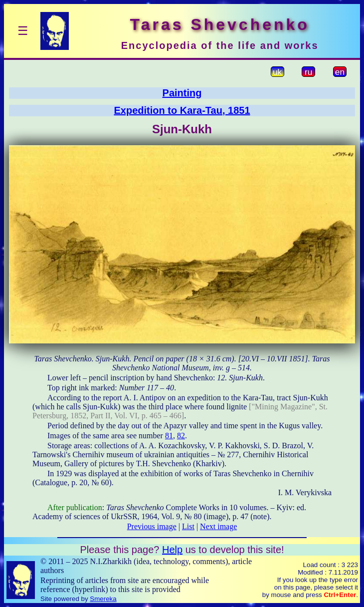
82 (181, 436)
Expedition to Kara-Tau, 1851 (182, 110)
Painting (182, 93)
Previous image (152, 526)
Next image (218, 526)
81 (169, 436)
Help (172, 550)
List (188, 526)
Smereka (103, 599)
